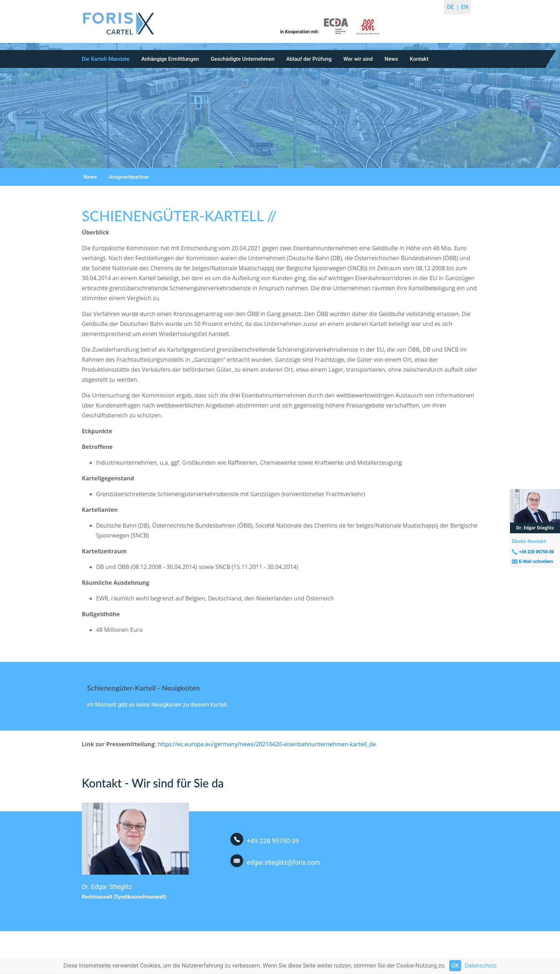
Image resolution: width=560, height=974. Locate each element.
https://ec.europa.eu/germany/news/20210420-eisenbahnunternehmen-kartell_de (267, 744)
